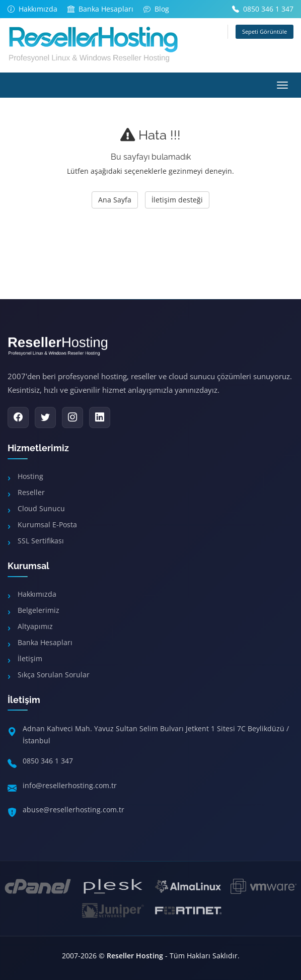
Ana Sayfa (115, 200)
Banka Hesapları (45, 642)
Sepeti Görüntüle (265, 31)
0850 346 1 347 (48, 761)
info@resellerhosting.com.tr (70, 785)
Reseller (31, 492)
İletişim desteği (177, 200)
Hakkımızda (37, 594)
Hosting (30, 476)
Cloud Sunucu (41, 508)
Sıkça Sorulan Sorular (54, 675)
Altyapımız (35, 626)
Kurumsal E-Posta (47, 524)
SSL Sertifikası (41, 541)
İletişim (30, 658)
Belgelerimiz (39, 610)
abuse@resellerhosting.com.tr (73, 810)
